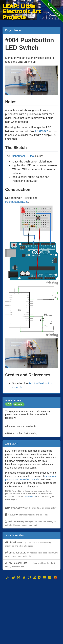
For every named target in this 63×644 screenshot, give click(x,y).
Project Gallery (31, 508)
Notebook (27, 515)
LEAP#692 (42, 131)
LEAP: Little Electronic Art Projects (22, 6)
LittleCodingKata (32, 554)
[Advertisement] (32, 611)
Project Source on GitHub (20, 426)
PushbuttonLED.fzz (17, 202)
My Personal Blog (30, 565)
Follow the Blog (31, 523)
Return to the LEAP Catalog (21, 433)
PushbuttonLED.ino (22, 156)
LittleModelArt (30, 496)
